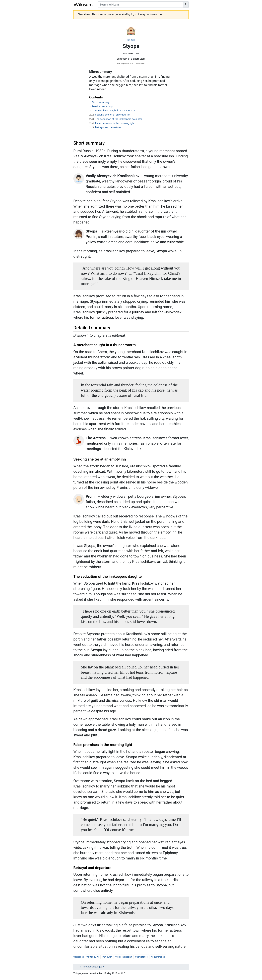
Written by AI (92, 957)
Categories (79, 957)
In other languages (93, 967)
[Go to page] (186, 5)
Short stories (142, 957)
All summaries (158, 957)
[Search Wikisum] (140, 5)
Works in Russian (124, 957)
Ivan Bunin (131, 40)
